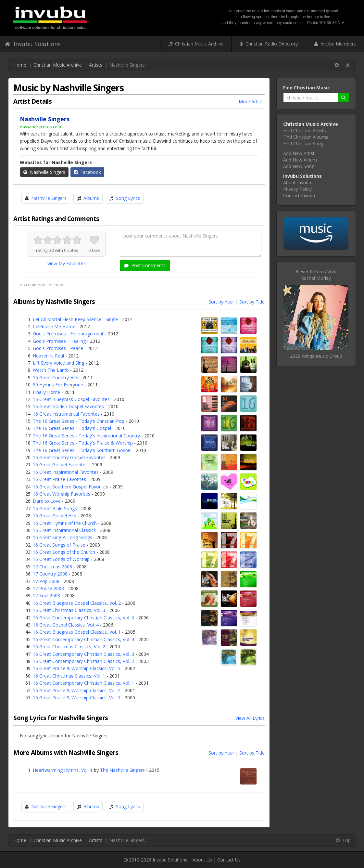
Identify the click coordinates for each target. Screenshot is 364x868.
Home (20, 65)
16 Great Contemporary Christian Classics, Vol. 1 (83, 683)
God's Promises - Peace (58, 348)
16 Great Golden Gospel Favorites (68, 406)
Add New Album (300, 160)
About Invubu (297, 182)
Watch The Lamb (51, 370)
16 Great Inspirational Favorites (66, 472)
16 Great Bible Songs (55, 508)
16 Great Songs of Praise (59, 545)
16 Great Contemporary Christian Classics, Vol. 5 (83, 618)
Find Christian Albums (306, 137)
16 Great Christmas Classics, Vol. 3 (69, 610)
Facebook (87, 172)
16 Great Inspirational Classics (64, 530)
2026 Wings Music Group (316, 356)
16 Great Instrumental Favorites (66, 414)
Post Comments (145, 265)
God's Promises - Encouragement (68, 334)
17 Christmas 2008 (52, 567)
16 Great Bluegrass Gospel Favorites (71, 399)
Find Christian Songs (304, 143)
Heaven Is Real (48, 356)
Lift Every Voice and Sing (58, 363)
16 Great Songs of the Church (64, 552)
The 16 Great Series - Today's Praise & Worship (83, 443)
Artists (96, 65)
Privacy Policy (297, 189)
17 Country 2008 (50, 574)
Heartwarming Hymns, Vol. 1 (63, 770)
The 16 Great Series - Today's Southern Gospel (82, 450)
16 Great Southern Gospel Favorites (70, 487)
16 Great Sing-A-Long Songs (63, 537)
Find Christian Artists (305, 130)
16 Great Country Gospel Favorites (69, 457)
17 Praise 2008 (48, 588)
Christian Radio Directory (269, 44)
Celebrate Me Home (54, 326)
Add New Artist (299, 153)
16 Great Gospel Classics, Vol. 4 (66, 625)
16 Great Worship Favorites (62, 494)
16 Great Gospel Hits (55, 516)
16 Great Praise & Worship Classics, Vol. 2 (77, 690)
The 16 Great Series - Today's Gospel (72, 428)
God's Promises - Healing (59, 341)
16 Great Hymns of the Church (65, 523)
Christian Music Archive (196, 44)
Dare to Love (47, 501)
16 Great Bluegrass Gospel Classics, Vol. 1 (77, 632)
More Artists (252, 102)
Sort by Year (221, 302)
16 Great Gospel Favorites (60, 465)
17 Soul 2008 (46, 596)
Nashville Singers (44, 172)
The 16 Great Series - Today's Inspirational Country (86, 436)
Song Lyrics (128, 198)
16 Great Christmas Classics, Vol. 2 (69, 647)
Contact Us (229, 860)
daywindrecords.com (40, 127)
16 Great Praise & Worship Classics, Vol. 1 (77, 698)
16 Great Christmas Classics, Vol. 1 (69, 676)
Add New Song (299, 166)
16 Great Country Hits (56, 377)
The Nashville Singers (122, 770)
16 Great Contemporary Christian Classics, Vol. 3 (83, 654)
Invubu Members (335, 44)
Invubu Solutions (33, 44)
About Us (202, 860)
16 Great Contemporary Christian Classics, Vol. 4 (83, 639)
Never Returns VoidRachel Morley (316, 275)
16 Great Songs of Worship (61, 559)
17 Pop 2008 (46, 581)
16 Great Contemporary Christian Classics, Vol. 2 (83, 661)
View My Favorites (67, 263)
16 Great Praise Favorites (59, 479)
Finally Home (46, 392)
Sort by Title (252, 302)
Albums (91, 198)
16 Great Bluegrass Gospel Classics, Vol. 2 (77, 603)
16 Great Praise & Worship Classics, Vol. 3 (77, 668)
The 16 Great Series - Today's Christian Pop (79, 421)
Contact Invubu (299, 195)
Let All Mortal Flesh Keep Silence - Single (75, 319)
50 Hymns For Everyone (58, 385)
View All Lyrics (250, 718)
